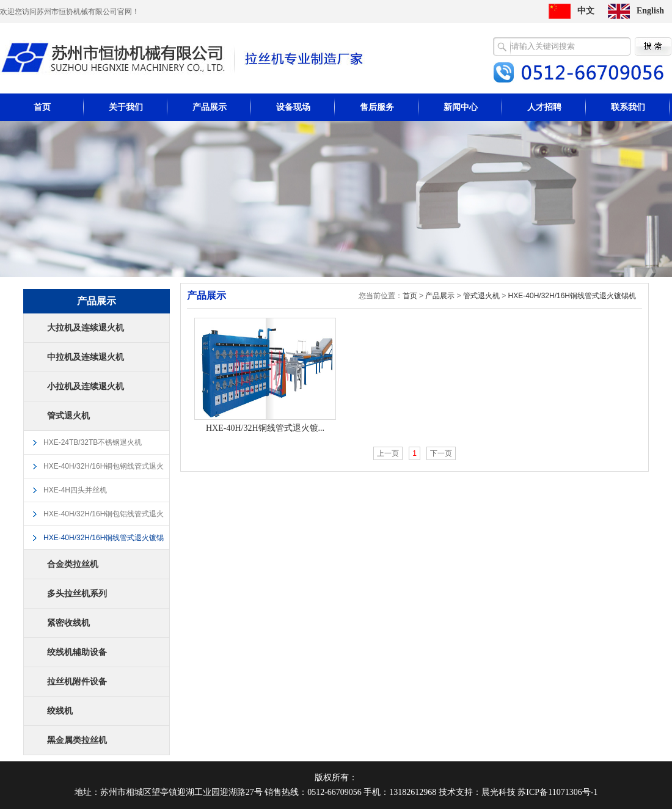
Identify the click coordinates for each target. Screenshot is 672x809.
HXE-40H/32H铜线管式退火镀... (265, 428)
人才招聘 (544, 107)
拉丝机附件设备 (77, 682)
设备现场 (293, 107)
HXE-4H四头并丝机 (75, 490)
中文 (586, 11)
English (650, 11)
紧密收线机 (68, 623)
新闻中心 (461, 107)
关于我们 (126, 107)
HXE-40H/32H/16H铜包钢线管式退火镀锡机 (104, 470)
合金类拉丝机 (73, 564)
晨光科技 (499, 792)
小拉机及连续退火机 (86, 386)
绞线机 (60, 711)
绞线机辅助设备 (77, 652)
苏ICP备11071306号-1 (557, 792)
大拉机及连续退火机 (86, 328)
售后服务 (377, 107)
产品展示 (210, 107)
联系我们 (628, 107)
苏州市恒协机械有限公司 (182, 58)
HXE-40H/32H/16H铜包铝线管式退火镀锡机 (104, 518)
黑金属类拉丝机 (77, 740)
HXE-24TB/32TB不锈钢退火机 (93, 442)
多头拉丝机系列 (77, 594)
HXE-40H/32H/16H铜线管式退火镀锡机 (104, 542)
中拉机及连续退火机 (86, 357)
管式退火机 (68, 416)
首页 (42, 107)
